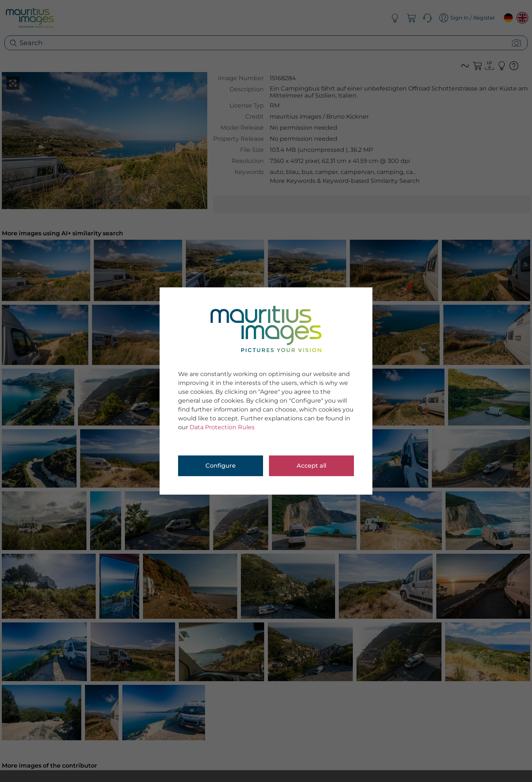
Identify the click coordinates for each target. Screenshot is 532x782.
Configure (221, 466)
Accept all (311, 466)
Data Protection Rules (222, 427)
